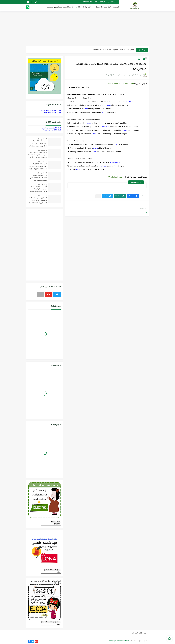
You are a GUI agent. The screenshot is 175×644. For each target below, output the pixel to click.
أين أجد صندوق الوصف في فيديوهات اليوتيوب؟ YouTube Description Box (38, 189)
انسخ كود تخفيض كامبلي (53, 570)
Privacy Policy (87, 2)
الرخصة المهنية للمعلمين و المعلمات (60, 7)
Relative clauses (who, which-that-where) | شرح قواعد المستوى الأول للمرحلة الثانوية (38, 178)
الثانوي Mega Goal (85, 7)
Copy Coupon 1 (56, 522)
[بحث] (28, 7)
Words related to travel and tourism (120, 84)
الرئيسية (116, 7)
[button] (133, 196)
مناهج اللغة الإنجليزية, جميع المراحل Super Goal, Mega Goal (113, 50)
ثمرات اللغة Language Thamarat (120, 641)
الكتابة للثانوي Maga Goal (52, 130)
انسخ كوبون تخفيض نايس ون (51, 622)
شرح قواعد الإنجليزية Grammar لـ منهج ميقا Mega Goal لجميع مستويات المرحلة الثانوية (38, 144)
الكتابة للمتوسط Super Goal (51, 128)
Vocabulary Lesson (116, 177)
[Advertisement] (87, 29)
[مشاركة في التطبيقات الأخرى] (98, 196)
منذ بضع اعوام (41, 139)
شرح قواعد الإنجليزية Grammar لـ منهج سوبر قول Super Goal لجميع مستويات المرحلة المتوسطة (38, 167)
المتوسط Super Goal (104, 7)
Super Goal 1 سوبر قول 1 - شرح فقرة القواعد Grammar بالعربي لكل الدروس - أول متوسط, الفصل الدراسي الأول (38, 155)
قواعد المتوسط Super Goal (51, 111)
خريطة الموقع (112, 2)
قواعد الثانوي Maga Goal (52, 113)
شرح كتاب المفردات (139, 633)
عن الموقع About (100, 2)
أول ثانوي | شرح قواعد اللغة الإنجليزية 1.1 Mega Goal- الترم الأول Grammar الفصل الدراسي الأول (38, 201)
